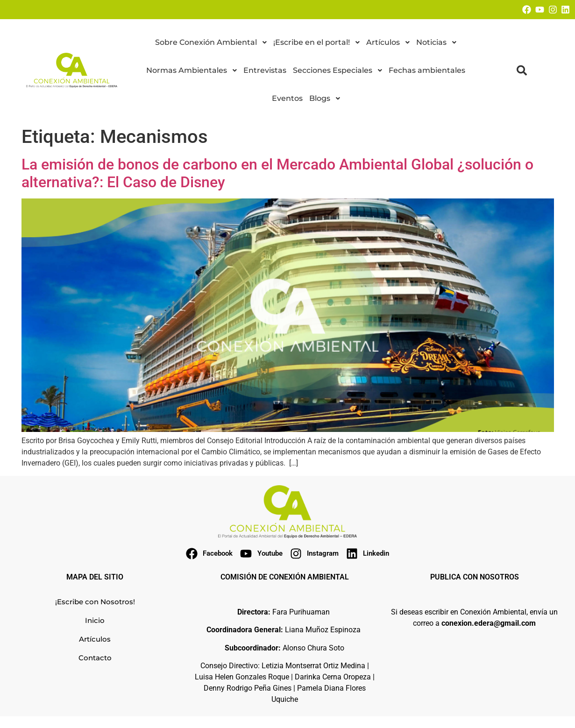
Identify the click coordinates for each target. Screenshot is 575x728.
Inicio (95, 620)
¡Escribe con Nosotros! (95, 602)
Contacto (95, 658)
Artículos (95, 639)
